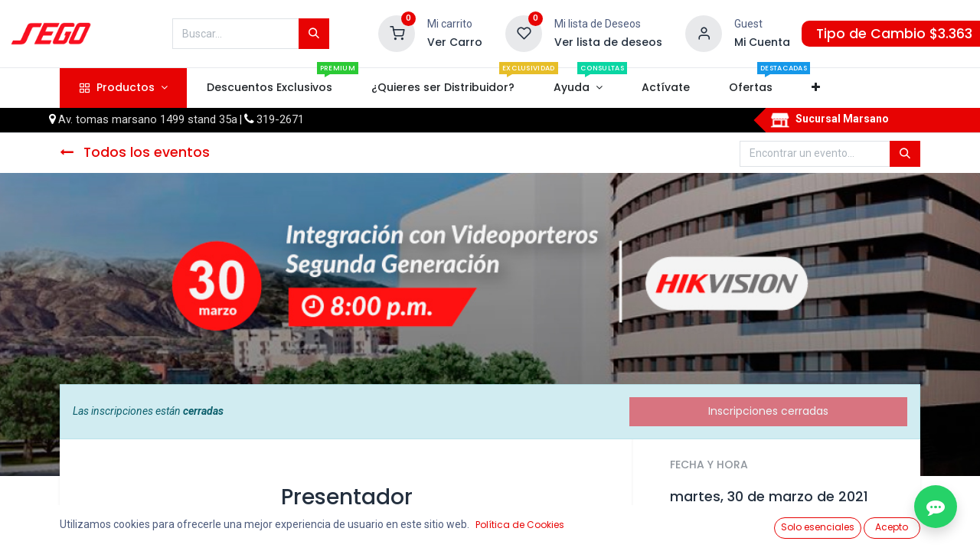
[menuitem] (269, 88)
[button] (816, 88)
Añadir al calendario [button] (733, 531)
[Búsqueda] (314, 34)
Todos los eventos (135, 152)
